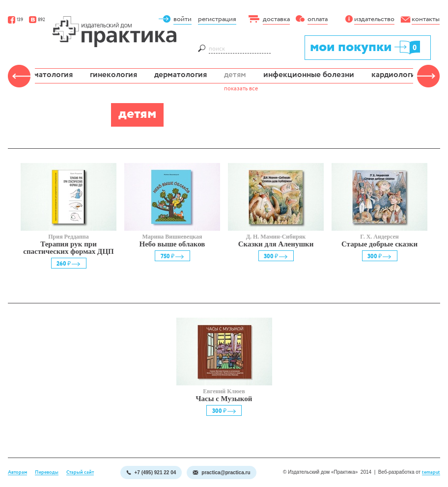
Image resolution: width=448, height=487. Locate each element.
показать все (241, 89)
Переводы (47, 473)
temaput (431, 473)
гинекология (113, 75)
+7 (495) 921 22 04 (151, 473)
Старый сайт (80, 473)
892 (37, 20)
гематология (49, 75)
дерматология (181, 75)
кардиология (395, 75)
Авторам (17, 473)
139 (15, 20)
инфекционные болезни (309, 75)
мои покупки (366, 47)
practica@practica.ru (221, 473)
